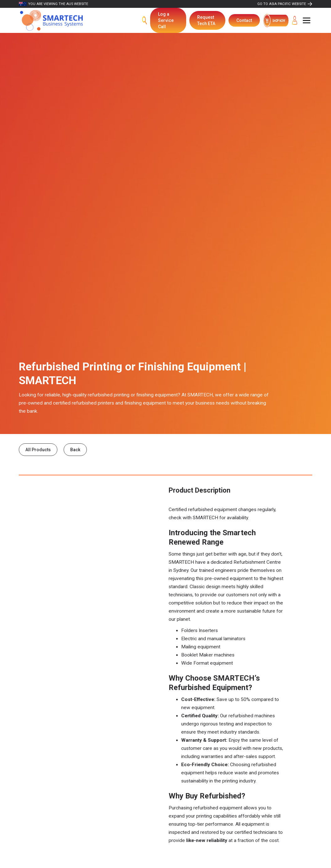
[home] (51, 21)
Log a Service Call (166, 20)
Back (75, 450)
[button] (307, 20)
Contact (244, 20)
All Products (38, 450)
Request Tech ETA (206, 20)
